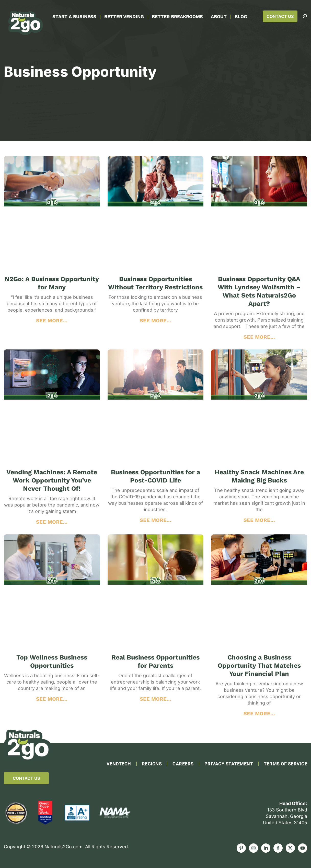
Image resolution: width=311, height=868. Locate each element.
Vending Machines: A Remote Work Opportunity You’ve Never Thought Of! (52, 480)
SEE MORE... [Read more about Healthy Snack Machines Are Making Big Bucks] (259, 520)
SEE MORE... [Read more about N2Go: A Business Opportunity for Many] (52, 321)
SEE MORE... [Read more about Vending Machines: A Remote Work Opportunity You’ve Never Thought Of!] (52, 522)
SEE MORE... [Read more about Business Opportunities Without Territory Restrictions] (155, 321)
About (219, 17)
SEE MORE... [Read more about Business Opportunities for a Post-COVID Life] (155, 520)
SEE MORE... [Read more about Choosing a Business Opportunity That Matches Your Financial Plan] (259, 713)
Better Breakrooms (177, 17)
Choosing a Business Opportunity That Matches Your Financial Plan (259, 666)
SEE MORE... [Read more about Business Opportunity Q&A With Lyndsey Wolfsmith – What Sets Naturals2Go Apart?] (259, 337)
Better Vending (124, 17)
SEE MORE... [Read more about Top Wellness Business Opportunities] (52, 699)
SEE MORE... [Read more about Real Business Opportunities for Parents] (155, 699)
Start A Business (74, 17)
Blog (241, 17)
